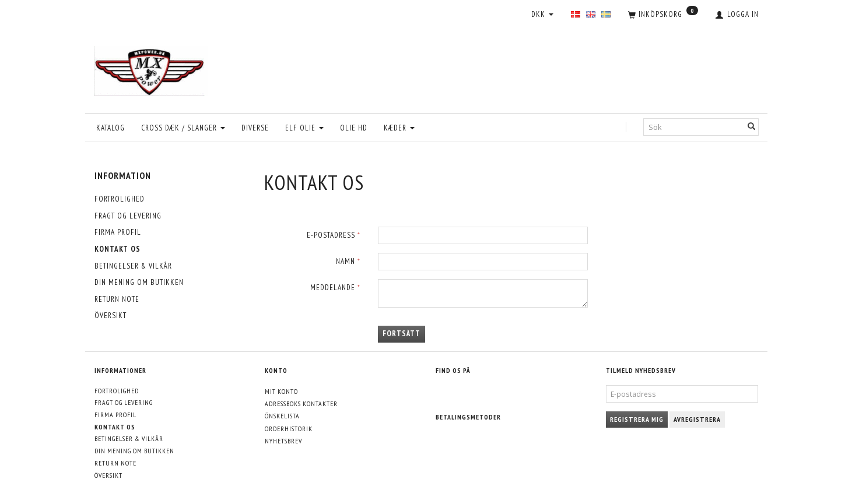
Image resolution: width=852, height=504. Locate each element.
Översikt (111, 316)
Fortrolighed (120, 199)
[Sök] (752, 127)
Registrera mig (637, 419)
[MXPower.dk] (151, 68)
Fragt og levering (128, 216)
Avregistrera (697, 419)
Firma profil (118, 232)
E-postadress (331, 235)
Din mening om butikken (139, 282)
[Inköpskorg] (663, 15)
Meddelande (333, 288)
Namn (346, 261)
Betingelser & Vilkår (133, 266)
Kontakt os (118, 249)
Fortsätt (402, 334)
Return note (117, 299)
